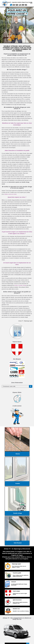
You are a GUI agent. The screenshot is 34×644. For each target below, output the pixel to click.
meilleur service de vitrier (10, 194)
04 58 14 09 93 (20, 5)
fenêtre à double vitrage (20, 285)
